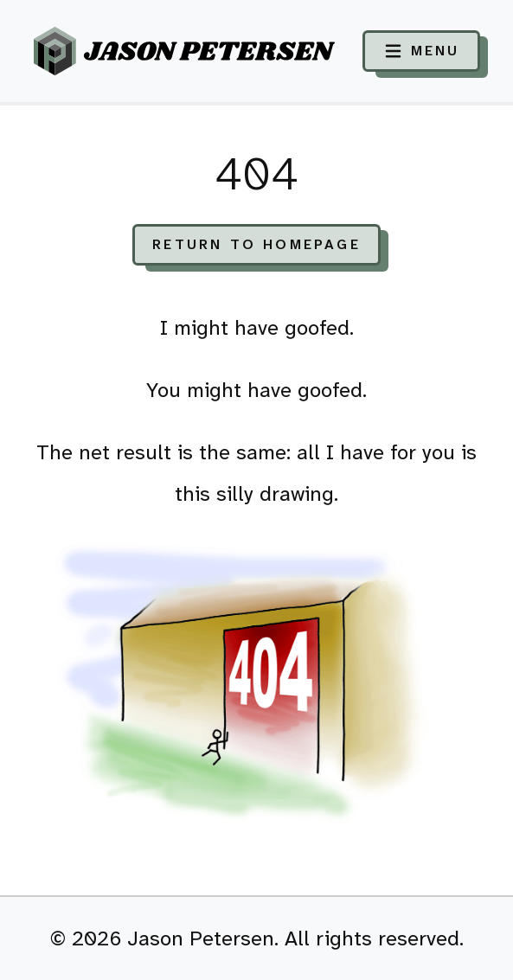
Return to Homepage (256, 244)
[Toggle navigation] (421, 51)
